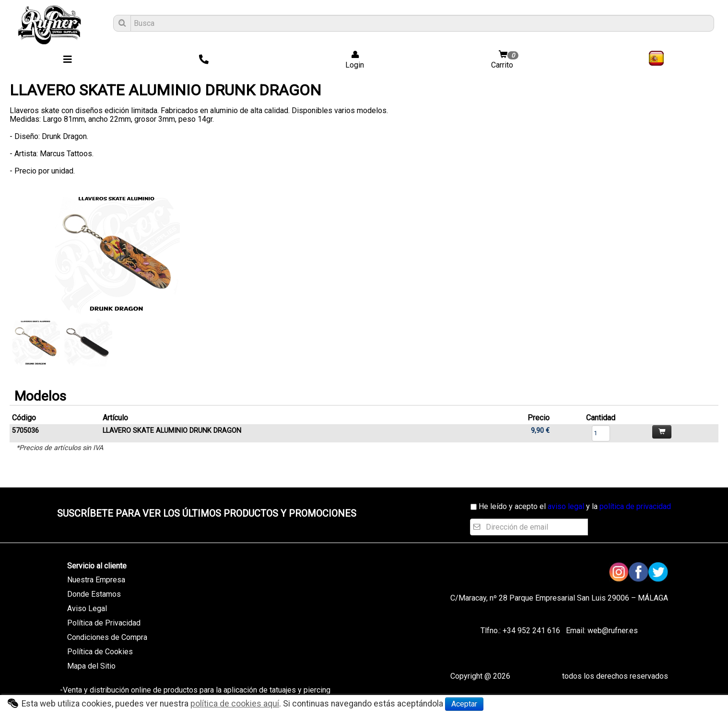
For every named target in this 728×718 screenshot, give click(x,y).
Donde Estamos (94, 594)
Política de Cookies (100, 652)
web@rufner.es (612, 631)
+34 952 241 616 (531, 631)
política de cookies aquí (235, 704)
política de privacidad (635, 506)
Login (352, 60)
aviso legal (566, 506)
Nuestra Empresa (96, 580)
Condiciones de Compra (107, 637)
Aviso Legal (87, 608)
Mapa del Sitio (91, 666)
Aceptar (464, 704)
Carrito (506, 60)
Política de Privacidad (104, 623)
